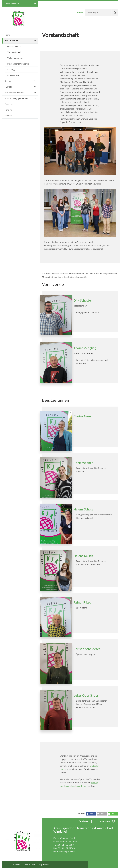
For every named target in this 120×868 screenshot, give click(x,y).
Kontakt (8, 116)
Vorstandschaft (14, 52)
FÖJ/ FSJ (20, 87)
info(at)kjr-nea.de (67, 852)
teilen (92, 814)
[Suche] (115, 12)
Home (7, 35)
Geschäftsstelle (14, 46)
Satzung (11, 69)
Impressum (44, 864)
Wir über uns (20, 41)
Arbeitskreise (13, 75)
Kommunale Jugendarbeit (20, 98)
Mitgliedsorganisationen (18, 64)
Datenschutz (29, 864)
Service (20, 81)
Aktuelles (9, 104)
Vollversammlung (15, 58)
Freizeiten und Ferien (20, 93)
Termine (8, 110)
